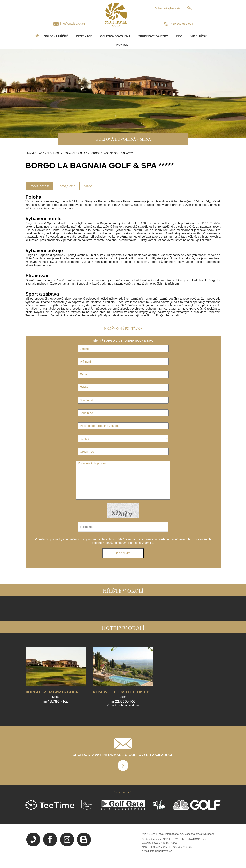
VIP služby (199, 36)
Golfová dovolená (115, 36)
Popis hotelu (39, 186)
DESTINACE (84, 36)
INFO (179, 36)
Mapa (88, 186)
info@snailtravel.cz (73, 23)
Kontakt (123, 45)
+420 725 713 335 (182, 847)
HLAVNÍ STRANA (35, 153)
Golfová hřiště (56, 36)
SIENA (84, 153)
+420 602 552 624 (181, 23)
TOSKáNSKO (70, 153)
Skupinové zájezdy (153, 36)
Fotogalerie (66, 186)
